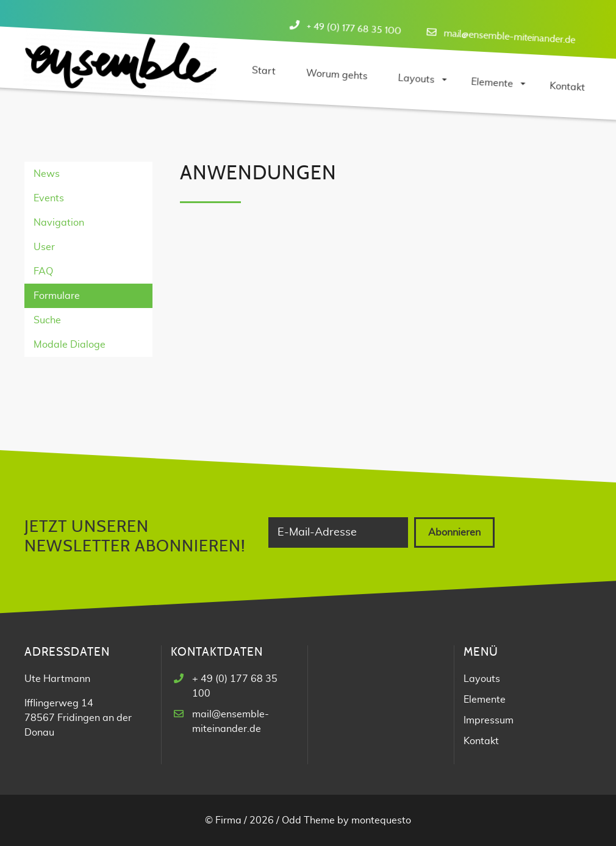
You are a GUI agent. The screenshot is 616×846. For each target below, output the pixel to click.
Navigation (59, 223)
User (44, 247)
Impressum (489, 720)
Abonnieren (454, 532)
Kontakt (481, 741)
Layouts (482, 679)
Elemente (485, 700)
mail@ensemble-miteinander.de (510, 36)
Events (49, 198)
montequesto (381, 820)
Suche (47, 320)
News (47, 174)
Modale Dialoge (70, 345)
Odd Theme (308, 820)
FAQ (43, 271)
